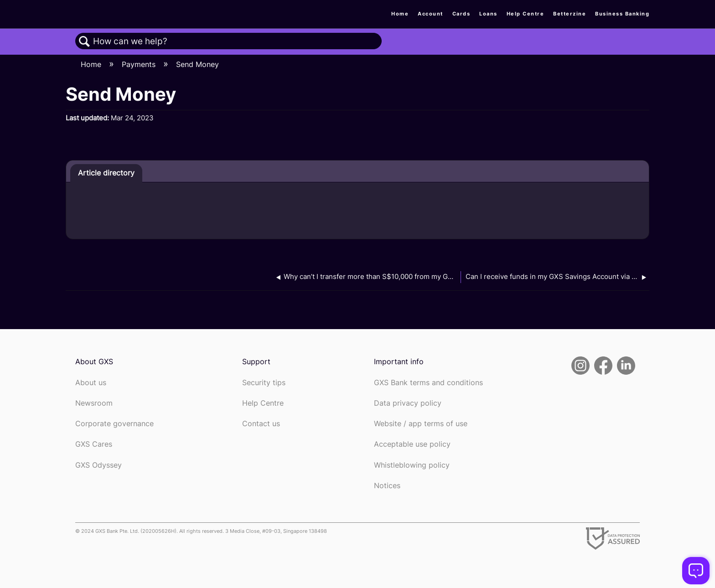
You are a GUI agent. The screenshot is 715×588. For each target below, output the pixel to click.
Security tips (264, 383)
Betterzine (570, 14)
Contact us (261, 424)
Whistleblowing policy (412, 465)
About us (91, 383)
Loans (488, 14)
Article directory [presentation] (106, 173)
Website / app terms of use (421, 424)
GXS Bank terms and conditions (428, 383)
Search (84, 41)
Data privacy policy (408, 403)
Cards (461, 14)
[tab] (106, 173)
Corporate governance (114, 424)
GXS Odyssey (98, 465)
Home (400, 14)
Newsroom (94, 403)
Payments (140, 64)
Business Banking (622, 14)
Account (430, 14)
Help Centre (526, 14)
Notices (387, 486)
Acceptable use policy (412, 444)
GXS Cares (94, 444)
